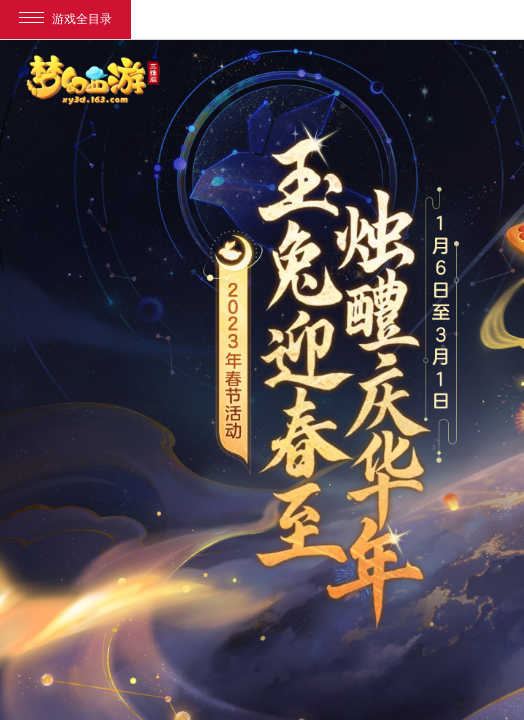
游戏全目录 (65, 19)
